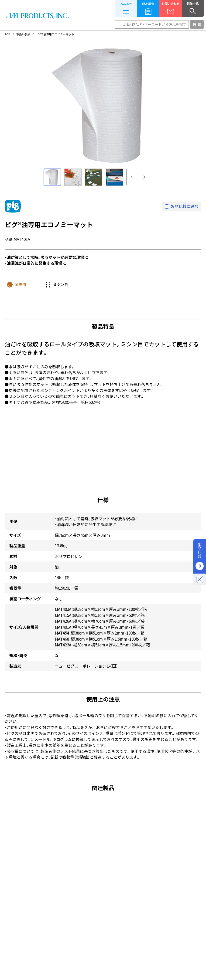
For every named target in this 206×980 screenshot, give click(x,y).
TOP (7, 34)
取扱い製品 (23, 34)
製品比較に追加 (184, 206)
